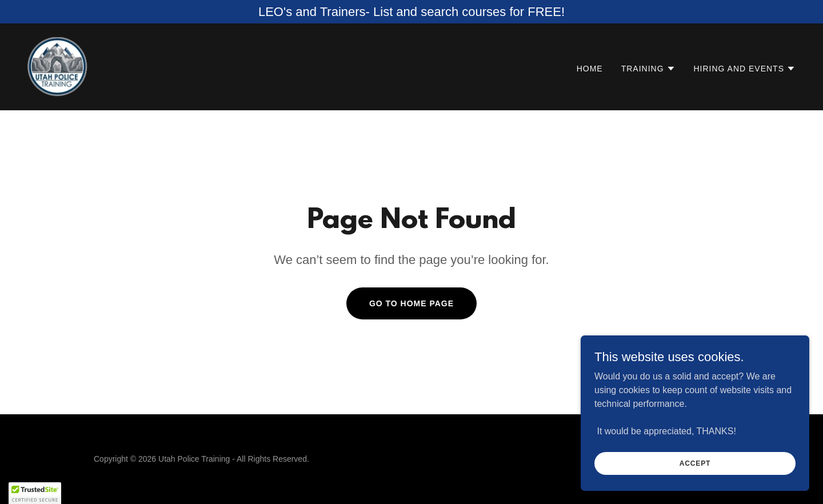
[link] (57, 66)
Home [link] (590, 69)
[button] (648, 69)
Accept (695, 463)
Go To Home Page (411, 303)
